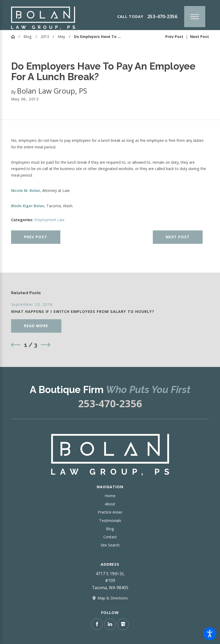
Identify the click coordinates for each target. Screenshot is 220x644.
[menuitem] (110, 496)
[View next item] (46, 345)
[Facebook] (97, 624)
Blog (28, 37)
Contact (110, 537)
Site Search (110, 545)
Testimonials (110, 520)
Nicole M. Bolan (26, 190)
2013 (45, 37)
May (61, 37)
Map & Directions (113, 598)
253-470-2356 (162, 16)
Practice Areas (110, 512)
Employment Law (49, 220)
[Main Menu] (195, 17)
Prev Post (36, 237)
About (110, 504)
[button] (210, 634)
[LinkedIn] (110, 624)
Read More (36, 326)
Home (110, 496)
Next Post (178, 237)
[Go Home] (15, 37)
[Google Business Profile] (123, 624)
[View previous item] (16, 345)
